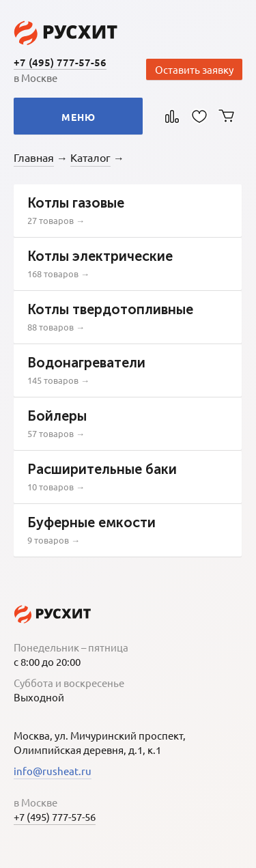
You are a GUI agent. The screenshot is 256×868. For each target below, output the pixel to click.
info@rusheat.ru (53, 771)
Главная (34, 157)
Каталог (90, 157)
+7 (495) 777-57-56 (60, 62)
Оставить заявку (194, 69)
